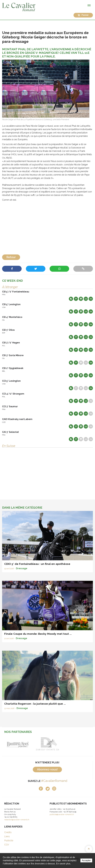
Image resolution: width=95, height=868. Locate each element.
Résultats (81, 299)
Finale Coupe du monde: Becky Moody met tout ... (38, 634)
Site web (71, 299)
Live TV (91, 299)
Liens (7, 836)
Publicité (9, 841)
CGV (7, 845)
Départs (76, 299)
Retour (11, 257)
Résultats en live (86, 299)
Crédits (8, 832)
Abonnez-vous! (47, 769)
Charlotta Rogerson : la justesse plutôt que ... (35, 704)
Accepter (86, 860)
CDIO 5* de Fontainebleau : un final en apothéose (37, 564)
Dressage (22, 568)
